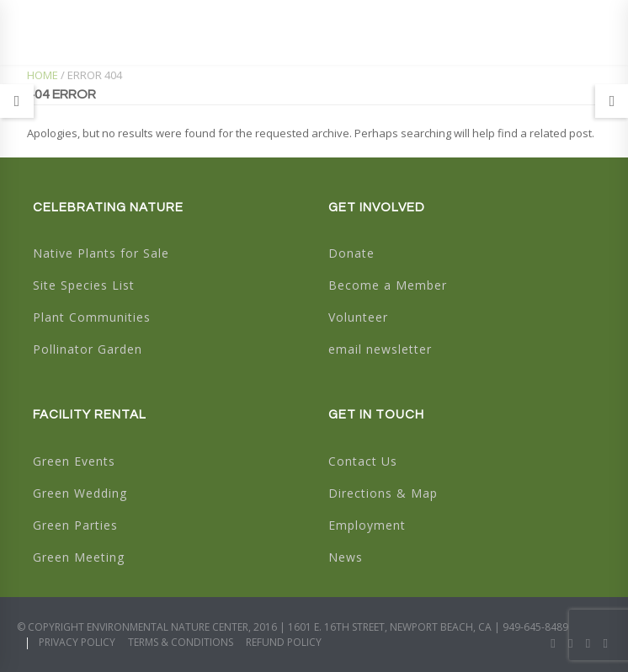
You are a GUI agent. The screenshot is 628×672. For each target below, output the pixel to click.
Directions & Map (383, 493)
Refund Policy (284, 642)
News (346, 557)
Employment (367, 525)
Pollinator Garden (88, 349)
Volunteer (358, 317)
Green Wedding (80, 493)
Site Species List (84, 285)
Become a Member (388, 285)
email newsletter (380, 349)
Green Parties (75, 525)
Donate (351, 253)
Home (43, 75)
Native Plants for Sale (101, 253)
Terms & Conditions (181, 642)
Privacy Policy (77, 642)
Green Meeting (79, 557)
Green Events (74, 461)
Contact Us (363, 461)
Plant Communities (92, 317)
